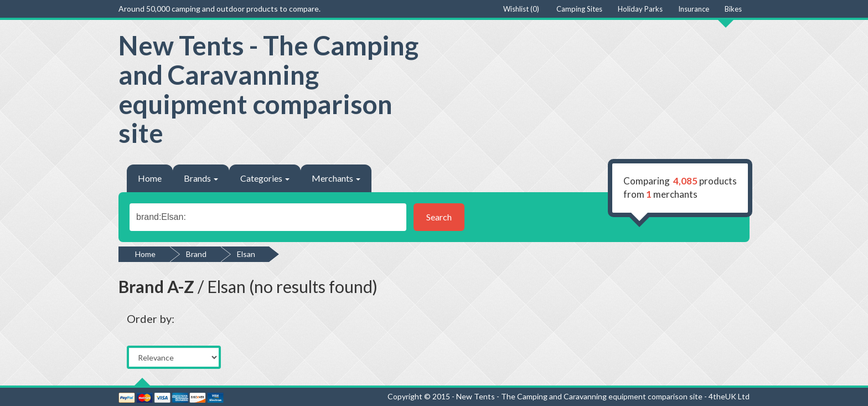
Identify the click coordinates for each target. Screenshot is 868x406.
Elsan (246, 254)
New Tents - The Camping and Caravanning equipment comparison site (268, 89)
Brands (201, 178)
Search (439, 217)
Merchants (336, 178)
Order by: (151, 318)
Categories (265, 178)
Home (150, 178)
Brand (196, 254)
